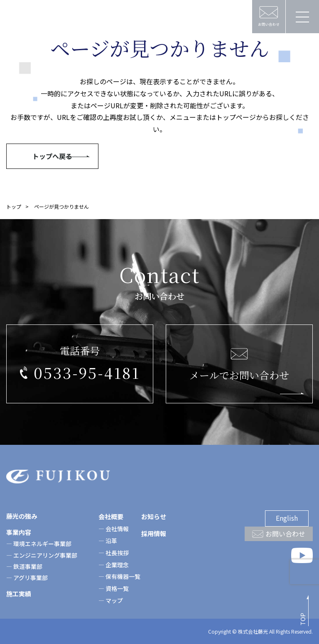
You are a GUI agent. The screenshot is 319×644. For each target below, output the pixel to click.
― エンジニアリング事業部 (42, 555)
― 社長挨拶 (114, 553)
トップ (14, 206)
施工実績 (19, 594)
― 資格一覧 (114, 588)
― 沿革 (108, 541)
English (287, 518)
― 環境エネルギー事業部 (39, 544)
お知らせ (154, 516)
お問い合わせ (285, 534)
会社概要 (111, 516)
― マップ (111, 600)
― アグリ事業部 (27, 578)
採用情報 (154, 533)
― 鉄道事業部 (24, 566)
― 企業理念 (114, 565)
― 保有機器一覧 (119, 576)
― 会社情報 (114, 529)
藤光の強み (22, 516)
